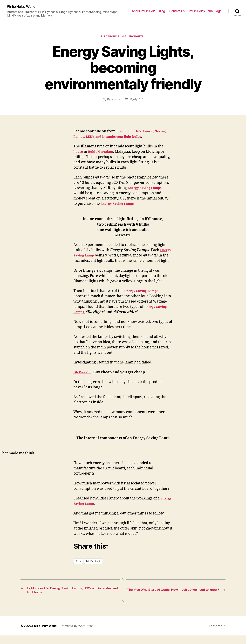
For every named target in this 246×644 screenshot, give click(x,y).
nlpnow (115, 101)
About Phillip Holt (143, 11)
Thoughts (139, 38)
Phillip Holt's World (24, 7)
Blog (162, 11)
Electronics (109, 38)
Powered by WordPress (80, 634)
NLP (125, 38)
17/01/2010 (137, 101)
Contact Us (177, 11)
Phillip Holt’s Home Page (205, 11)
